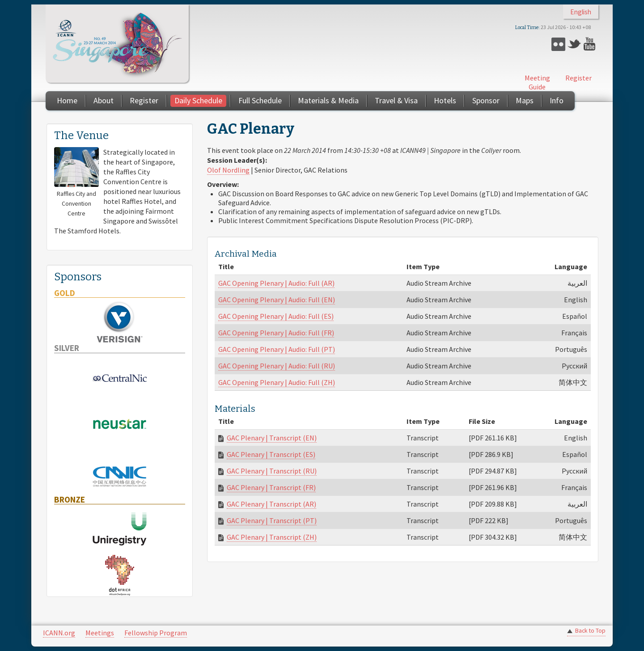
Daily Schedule (198, 100)
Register (578, 78)
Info (557, 100)
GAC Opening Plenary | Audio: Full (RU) (277, 366)
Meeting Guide (537, 82)
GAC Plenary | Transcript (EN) (272, 438)
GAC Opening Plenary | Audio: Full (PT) (277, 349)
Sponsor (486, 100)
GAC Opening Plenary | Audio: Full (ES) (276, 316)
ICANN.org (59, 633)
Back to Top (590, 631)
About (104, 100)
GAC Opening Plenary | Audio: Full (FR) (276, 333)
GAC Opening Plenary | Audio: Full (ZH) (277, 382)
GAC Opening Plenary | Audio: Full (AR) (276, 283)
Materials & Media (328, 100)
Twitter (574, 44)
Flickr (558, 44)
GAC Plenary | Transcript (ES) (271, 454)
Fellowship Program (156, 633)
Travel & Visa (396, 100)
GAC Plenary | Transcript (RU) (272, 471)
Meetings (100, 633)
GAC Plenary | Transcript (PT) (272, 520)
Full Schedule (260, 100)
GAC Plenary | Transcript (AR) (271, 504)
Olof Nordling (228, 170)
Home (67, 100)
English (581, 12)
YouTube (591, 44)
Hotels (445, 100)
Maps (525, 100)
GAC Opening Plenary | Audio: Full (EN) (277, 300)
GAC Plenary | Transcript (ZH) (272, 537)
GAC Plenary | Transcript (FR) (271, 487)
